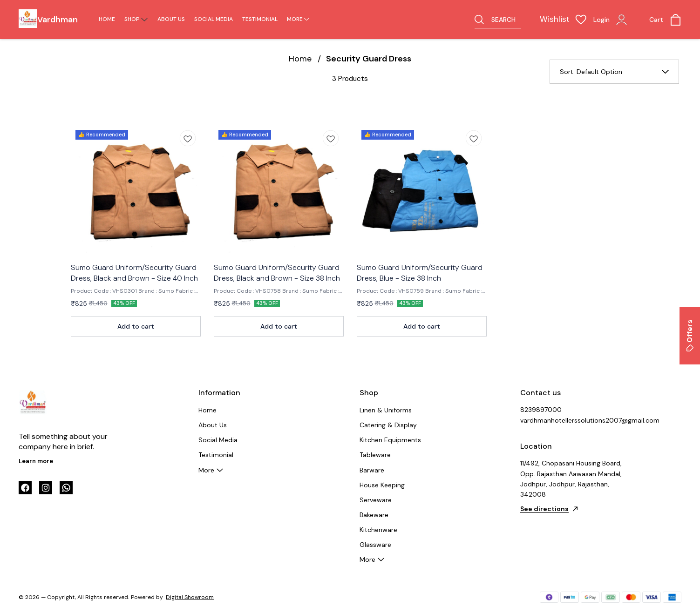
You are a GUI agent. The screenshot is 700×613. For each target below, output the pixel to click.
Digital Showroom (190, 597)
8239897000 (541, 410)
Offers (690, 336)
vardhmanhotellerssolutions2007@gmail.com (571, 420)
